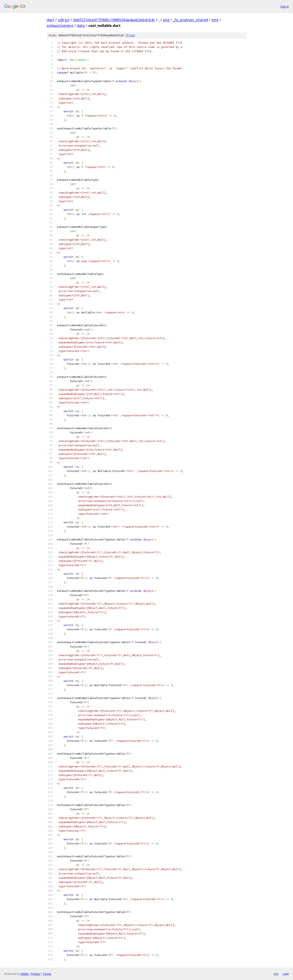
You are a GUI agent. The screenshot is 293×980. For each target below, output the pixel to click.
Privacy (36, 974)
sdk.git (64, 20)
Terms (47, 974)
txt (276, 974)
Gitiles (25, 974)
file (130, 35)
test (215, 20)
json (286, 974)
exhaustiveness (60, 25)
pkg (166, 20)
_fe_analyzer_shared (190, 20)
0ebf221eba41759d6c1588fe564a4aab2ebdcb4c (114, 20)
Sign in (285, 6)
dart (51, 20)
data (81, 25)
